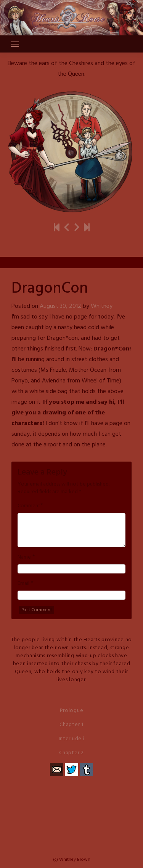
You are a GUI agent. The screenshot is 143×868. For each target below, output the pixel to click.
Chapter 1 (71, 725)
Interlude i (72, 739)
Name (24, 557)
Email (23, 584)
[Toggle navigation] (15, 44)
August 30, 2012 (60, 306)
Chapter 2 (71, 753)
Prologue (72, 711)
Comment (29, 506)
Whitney (102, 306)
